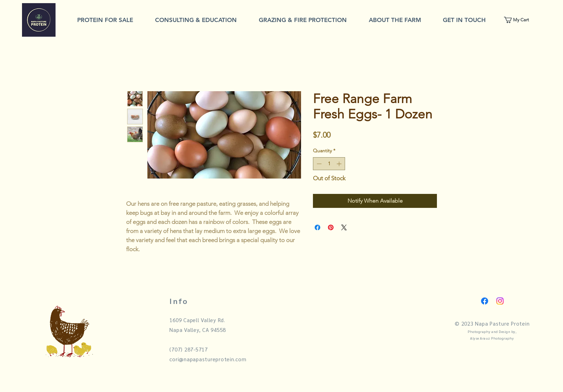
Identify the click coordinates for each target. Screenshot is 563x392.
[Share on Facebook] (317, 227)
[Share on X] (344, 227)
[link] (520, 20)
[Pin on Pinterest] (331, 227)
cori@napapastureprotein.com (208, 359)
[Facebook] (485, 301)
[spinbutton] (329, 164)
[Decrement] (318, 164)
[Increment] (340, 164)
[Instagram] (500, 301)
